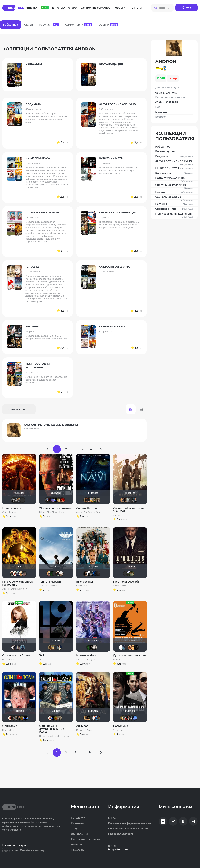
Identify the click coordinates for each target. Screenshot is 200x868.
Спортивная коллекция (174, 185)
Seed (135, 500)
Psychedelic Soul (126, 574)
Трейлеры (135, 8)
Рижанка (95, 647)
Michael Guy (92, 500)
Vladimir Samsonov (98, 500)
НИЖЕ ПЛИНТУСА (174, 168)
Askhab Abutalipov (24, 574)
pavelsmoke (17, 647)
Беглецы (174, 204)
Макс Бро (55, 574)
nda (89, 718)
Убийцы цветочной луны (56, 508)
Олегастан (14, 718)
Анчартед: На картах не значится (129, 510)
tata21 (95, 574)
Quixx (127, 647)
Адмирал (82, 726)
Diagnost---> (47, 500)
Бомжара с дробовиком (20, 718)
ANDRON (86, 718)
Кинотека (59, 8)
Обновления (79, 834)
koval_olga (21, 574)
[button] (146, 8)
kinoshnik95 (133, 647)
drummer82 (61, 574)
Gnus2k (17, 500)
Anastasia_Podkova (59, 647)
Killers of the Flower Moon (52, 512)
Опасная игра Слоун (16, 655)
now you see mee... (22, 718)
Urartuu (129, 574)
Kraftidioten (119, 660)
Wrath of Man (120, 586)
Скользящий (136, 647)
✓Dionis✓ (95, 718)
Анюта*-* (17, 718)
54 (90, 449)
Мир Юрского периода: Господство (18, 583)
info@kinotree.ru (119, 850)
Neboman (98, 718)
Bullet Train (82, 586)
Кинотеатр (37, 8)
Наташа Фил (130, 647)
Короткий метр (174, 173)
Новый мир (121, 726)
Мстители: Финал (88, 655)
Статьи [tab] (29, 25)
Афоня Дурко (20, 500)
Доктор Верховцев (53, 500)
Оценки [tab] (108, 25)
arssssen (14, 500)
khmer (121, 647)
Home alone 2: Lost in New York (55, 736)
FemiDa (62, 500)
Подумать (174, 156)
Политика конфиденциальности (130, 823)
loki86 (92, 647)
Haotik (12, 574)
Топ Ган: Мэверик (51, 582)
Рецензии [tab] (49, 25)
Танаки (124, 647)
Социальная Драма (174, 197)
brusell (56, 647)
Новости (119, 8)
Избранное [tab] (11, 25)
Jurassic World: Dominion (15, 589)
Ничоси (129, 718)
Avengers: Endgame (86, 660)
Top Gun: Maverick (48, 586)
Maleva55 (92, 718)
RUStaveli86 (129, 500)
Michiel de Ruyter (85, 730)
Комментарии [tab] (79, 25)
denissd (132, 574)
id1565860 (22, 647)
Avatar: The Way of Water (89, 512)
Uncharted (118, 515)
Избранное (163, 147)
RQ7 (126, 500)
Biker (14, 647)
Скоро (72, 8)
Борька (59, 500)
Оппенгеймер (12, 508)
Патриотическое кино (174, 178)
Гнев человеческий (126, 582)
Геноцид (174, 192)
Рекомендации (165, 152)
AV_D (22, 500)
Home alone (9, 730)
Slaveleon (123, 500)
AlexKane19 (135, 718)
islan (89, 574)
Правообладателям (121, 834)
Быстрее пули (85, 582)
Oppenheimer (9, 512)
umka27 (18, 574)
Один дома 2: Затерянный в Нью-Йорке (52, 729)
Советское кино (174, 209)
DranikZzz (50, 500)
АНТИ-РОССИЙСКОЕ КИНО (174, 162)
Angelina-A (132, 500)
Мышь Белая (126, 718)
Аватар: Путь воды (88, 508)
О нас (112, 818)
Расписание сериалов (95, 8)
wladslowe (95, 500)
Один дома (10, 726)
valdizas (89, 500)
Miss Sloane (8, 660)
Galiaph (56, 500)
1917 (42, 655)
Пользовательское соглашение (129, 829)
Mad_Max (86, 500)
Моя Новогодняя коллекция (174, 214)
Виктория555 (15, 574)
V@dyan (98, 574)
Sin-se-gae (119, 730)
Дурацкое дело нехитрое (130, 655)
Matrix (52, 574)
